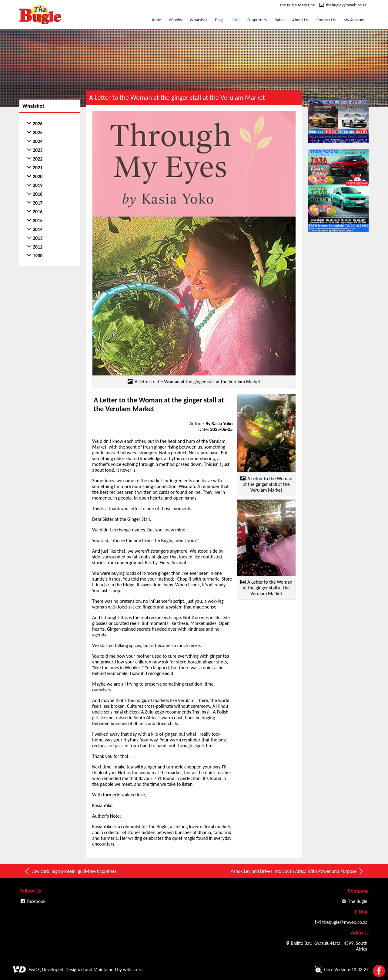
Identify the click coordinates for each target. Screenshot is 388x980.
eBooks (176, 20)
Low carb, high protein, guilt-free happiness (70, 871)
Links (235, 20)
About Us (300, 20)
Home (156, 20)
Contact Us (326, 20)
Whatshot (199, 20)
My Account (354, 20)
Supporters (257, 20)
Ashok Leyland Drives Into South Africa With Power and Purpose (297, 871)
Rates (279, 20)
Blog (219, 20)
